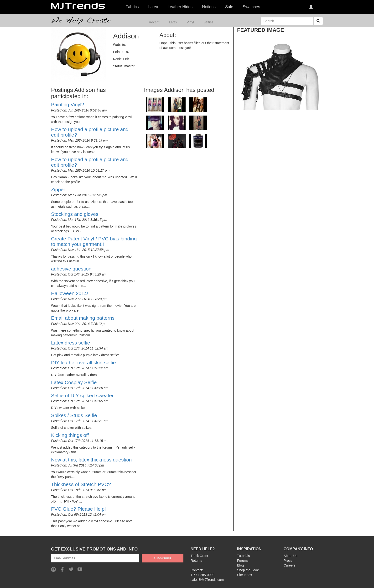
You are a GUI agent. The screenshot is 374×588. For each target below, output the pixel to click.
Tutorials (243, 556)
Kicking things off (70, 435)
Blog (240, 565)
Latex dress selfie (70, 343)
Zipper (58, 189)
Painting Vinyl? (68, 104)
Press (288, 561)
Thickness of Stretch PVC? (81, 484)
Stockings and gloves (75, 214)
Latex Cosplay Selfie (74, 382)
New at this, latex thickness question (91, 460)
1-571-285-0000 (203, 575)
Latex (173, 22)
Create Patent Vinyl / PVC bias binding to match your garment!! (94, 241)
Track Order (199, 556)
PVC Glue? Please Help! (78, 509)
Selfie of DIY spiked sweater (82, 395)
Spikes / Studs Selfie (74, 415)
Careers (290, 565)
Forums (243, 561)
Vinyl (190, 22)
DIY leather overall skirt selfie (83, 363)
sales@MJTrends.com (207, 580)
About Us (291, 556)
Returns (196, 561)
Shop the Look (248, 570)
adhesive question (71, 269)
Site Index (244, 575)
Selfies (208, 22)
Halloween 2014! (70, 293)
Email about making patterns (83, 318)
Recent (154, 22)
